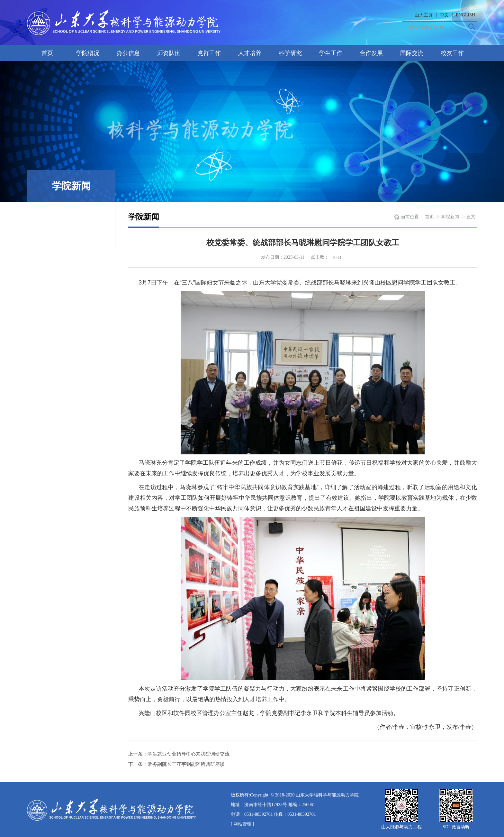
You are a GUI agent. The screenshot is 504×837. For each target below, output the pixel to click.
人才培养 (250, 53)
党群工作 (209, 53)
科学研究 (290, 53)
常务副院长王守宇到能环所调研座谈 (186, 764)
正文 (471, 217)
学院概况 (88, 53)
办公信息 (128, 53)
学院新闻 (450, 217)
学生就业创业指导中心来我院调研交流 (189, 754)
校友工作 (452, 53)
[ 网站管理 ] (242, 824)
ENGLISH (465, 15)
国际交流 (412, 53)
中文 (444, 15)
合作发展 (371, 53)
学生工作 (331, 53)
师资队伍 (169, 53)
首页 (47, 53)
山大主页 (424, 15)
